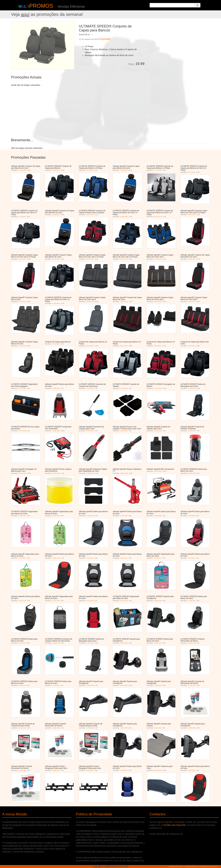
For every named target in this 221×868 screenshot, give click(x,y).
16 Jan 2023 (22, 601)
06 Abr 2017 (158, 346)
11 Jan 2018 (22, 388)
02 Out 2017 (56, 170)
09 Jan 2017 (90, 346)
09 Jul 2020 (56, 259)
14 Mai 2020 (158, 516)
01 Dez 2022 (22, 170)
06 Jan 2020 (90, 301)
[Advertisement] (178, 42)
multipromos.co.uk (209, 867)
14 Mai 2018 (124, 217)
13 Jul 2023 (22, 346)
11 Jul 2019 (191, 172)
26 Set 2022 (56, 388)
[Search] (197, 5)
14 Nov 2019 (90, 685)
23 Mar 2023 (124, 301)
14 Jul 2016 (56, 344)
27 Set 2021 (124, 170)
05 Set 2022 (192, 301)
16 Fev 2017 (124, 346)
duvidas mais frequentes (175, 825)
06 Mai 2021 (158, 558)
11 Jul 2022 (22, 301)
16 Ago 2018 (56, 431)
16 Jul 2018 (90, 170)
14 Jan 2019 (158, 170)
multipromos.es (191, 867)
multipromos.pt (176, 867)
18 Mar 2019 (124, 643)
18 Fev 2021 (90, 259)
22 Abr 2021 (158, 259)
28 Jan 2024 (158, 301)
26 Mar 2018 (192, 473)
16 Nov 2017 (124, 601)
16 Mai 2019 (158, 217)
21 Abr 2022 (192, 770)
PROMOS (41, 6)
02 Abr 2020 (192, 215)
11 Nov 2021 (192, 259)
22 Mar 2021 (56, 558)
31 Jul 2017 (191, 346)
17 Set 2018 (56, 303)
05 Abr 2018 (90, 215)
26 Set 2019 (56, 516)
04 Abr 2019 (22, 685)
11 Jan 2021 (22, 558)
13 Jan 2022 (158, 770)
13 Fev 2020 (124, 685)
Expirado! (105, 39)
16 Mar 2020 (90, 516)
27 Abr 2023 (56, 601)
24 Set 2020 (56, 215)
